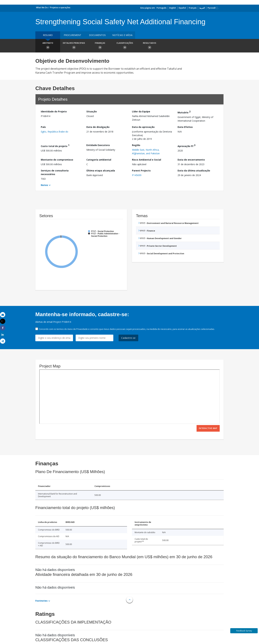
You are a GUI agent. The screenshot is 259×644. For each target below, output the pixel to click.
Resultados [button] (149, 46)
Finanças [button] (100, 46)
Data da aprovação (143, 127)
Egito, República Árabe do (55, 132)
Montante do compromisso (57, 160)
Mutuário (184, 112)
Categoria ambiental (99, 160)
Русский (212, 8)
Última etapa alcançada (101, 171)
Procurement (73, 35)
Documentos (97, 35)
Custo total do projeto (55, 146)
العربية (202, 8)
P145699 (137, 175)
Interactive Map (208, 428)
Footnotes (41, 601)
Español (182, 8)
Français (193, 8)
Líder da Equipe (141, 111)
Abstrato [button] (48, 46)
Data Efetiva (185, 127)
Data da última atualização (194, 171)
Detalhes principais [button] (74, 46)
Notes (44, 185)
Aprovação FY (186, 146)
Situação (92, 111)
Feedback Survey (244, 631)
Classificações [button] (125, 46)
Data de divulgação (98, 127)
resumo (48, 35)
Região (136, 145)
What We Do (42, 8)
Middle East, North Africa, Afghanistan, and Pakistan (146, 152)
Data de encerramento (191, 160)
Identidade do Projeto (54, 111)
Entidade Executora (98, 145)
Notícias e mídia (122, 35)
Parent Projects (141, 171)
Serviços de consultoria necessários (55, 172)
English (173, 8)
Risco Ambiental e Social (147, 160)
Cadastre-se (128, 338)
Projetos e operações (60, 8)
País (43, 127)
